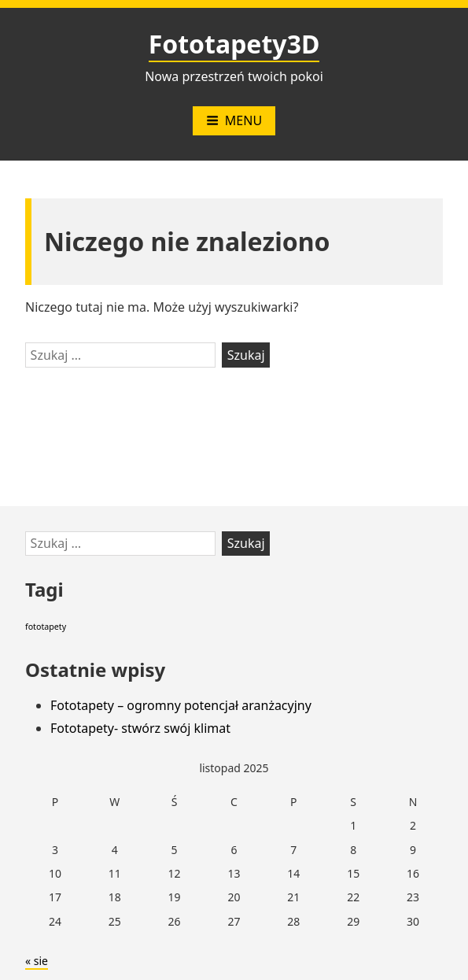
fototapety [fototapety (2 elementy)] (46, 627)
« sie (37, 961)
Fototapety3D (234, 44)
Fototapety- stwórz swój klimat (140, 728)
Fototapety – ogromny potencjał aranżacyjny (181, 705)
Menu (234, 120)
